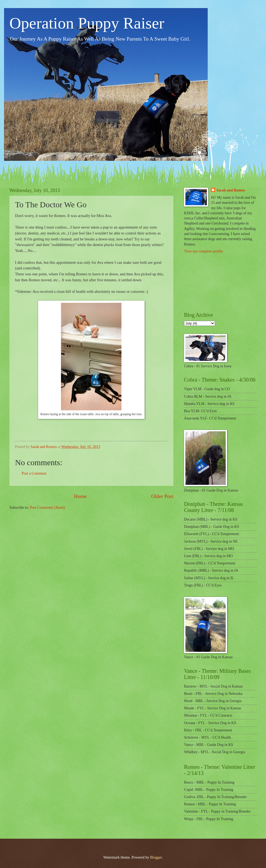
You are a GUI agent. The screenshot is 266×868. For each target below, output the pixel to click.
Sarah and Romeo (231, 190)
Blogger (156, 857)
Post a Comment (34, 473)
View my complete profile (203, 251)
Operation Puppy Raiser (87, 23)
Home (80, 496)
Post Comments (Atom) (47, 508)
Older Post (162, 496)
